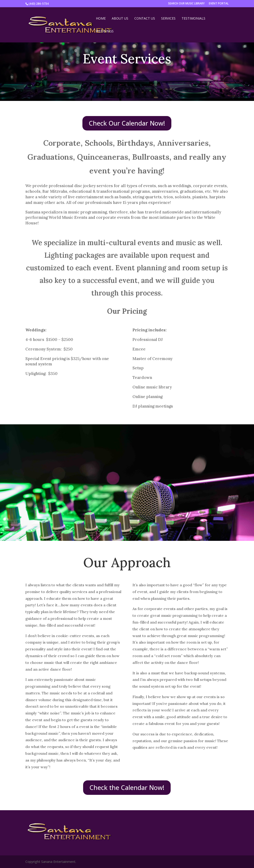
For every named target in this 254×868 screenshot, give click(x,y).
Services (168, 19)
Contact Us (145, 19)
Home (101, 19)
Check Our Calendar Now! (127, 123)
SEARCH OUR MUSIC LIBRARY (186, 4)
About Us (120, 19)
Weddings (105, 31)
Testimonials (193, 19)
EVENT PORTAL (219, 4)
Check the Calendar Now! (127, 787)
